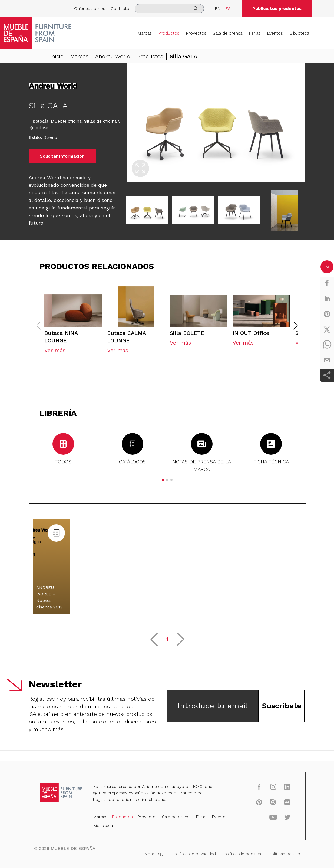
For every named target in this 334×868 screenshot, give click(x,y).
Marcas (145, 33)
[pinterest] (327, 314)
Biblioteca (299, 33)
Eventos (275, 33)
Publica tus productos (277, 9)
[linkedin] (327, 299)
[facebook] (327, 283)
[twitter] (327, 329)
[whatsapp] (327, 345)
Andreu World (113, 56)
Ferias (255, 33)
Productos (169, 33)
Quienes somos (90, 9)
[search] (169, 9)
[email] (327, 360)
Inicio (57, 56)
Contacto (120, 9)
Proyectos (196, 33)
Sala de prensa (228, 33)
